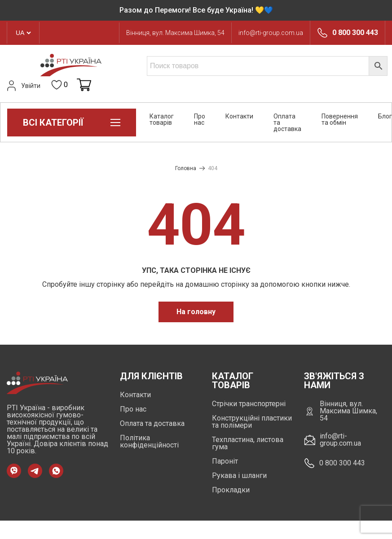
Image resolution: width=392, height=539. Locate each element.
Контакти (239, 116)
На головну (196, 312)
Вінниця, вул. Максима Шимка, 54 (175, 33)
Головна (186, 168)
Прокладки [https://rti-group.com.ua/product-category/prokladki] (231, 490)
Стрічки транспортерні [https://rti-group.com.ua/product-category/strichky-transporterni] (249, 404)
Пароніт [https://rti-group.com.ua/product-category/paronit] (225, 461)
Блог (385, 116)
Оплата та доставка (287, 123)
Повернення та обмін (340, 119)
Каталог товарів (162, 119)
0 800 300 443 (355, 33)
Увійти (22, 86)
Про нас (200, 119)
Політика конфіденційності (149, 441)
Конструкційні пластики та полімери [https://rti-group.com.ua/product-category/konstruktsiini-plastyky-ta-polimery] (252, 422)
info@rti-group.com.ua (271, 33)
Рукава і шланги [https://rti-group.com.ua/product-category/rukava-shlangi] (239, 475)
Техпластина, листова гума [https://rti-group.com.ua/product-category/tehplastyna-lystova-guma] (248, 443)
